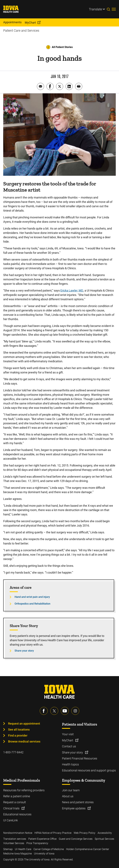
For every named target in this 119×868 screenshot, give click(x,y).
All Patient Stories (59, 47)
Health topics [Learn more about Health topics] (70, 764)
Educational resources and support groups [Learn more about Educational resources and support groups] (89, 770)
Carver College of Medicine (49, 849)
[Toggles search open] (109, 9)
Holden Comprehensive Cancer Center (88, 849)
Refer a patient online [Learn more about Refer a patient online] (17, 796)
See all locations (19, 729)
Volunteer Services (14, 843)
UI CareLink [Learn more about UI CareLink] (11, 820)
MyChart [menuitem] (30, 23)
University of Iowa (44, 854)
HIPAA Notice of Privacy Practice (53, 833)
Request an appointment (24, 724)
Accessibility (105, 833)
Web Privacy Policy (85, 833)
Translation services (15, 839)
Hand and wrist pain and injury (32, 597)
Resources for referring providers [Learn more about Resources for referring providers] (24, 790)
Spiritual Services (104, 839)
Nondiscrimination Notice (18, 833)
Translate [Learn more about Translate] (95, 9)
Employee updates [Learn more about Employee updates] (74, 808)
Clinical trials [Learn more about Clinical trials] (12, 808)
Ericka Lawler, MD (72, 290)
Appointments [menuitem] (12, 22)
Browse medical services (24, 741)
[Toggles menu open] (114, 9)
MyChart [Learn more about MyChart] (68, 740)
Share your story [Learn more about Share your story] (73, 752)
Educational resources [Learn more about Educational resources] (17, 814)
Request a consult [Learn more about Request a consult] (15, 802)
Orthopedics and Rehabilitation (32, 604)
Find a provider (18, 735)
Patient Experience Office (42, 839)
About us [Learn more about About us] (68, 796)
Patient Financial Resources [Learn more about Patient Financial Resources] (80, 758)
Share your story (24, 651)
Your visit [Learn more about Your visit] (68, 734)
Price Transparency (37, 843)
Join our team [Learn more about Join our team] (71, 790)
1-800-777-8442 (13, 752)
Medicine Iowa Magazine (17, 854)
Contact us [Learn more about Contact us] (69, 746)
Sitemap (8, 849)
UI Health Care (23, 849)
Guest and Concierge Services (76, 839)
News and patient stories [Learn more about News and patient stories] (78, 802)
